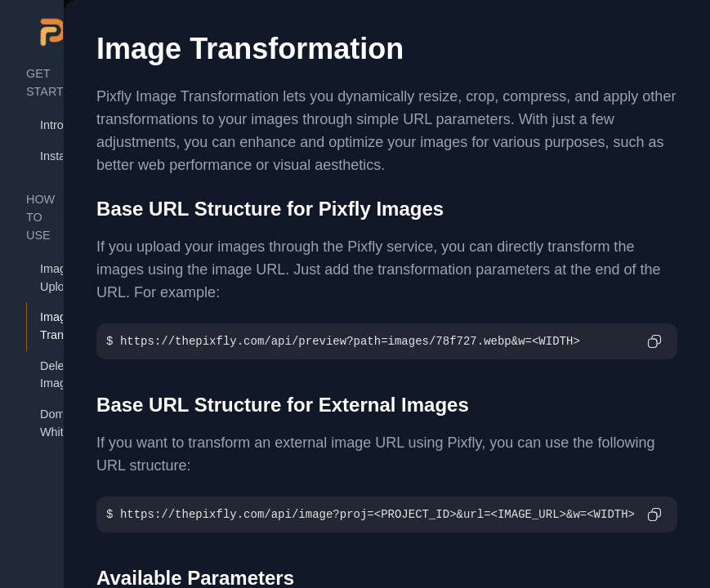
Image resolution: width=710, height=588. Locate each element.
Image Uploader (47, 278)
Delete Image (47, 375)
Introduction (47, 125)
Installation (47, 156)
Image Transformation (47, 326)
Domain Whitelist (47, 423)
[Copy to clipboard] (654, 341)
